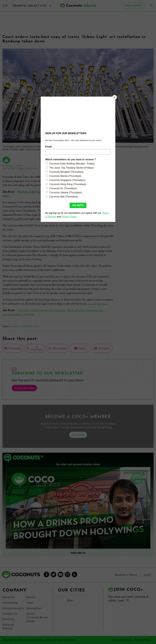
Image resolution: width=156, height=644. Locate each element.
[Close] (115, 97)
